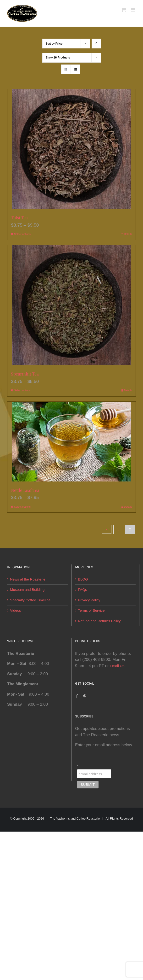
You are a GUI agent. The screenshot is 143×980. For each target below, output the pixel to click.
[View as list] (75, 69)
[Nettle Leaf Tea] (71, 442)
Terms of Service (91, 610)
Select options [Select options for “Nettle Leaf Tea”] (22, 507)
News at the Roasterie (28, 579)
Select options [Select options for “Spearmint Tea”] (22, 390)
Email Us (117, 666)
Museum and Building (27, 590)
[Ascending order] (96, 44)
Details (128, 234)
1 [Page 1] (118, 529)
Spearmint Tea (25, 374)
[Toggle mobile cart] (124, 10)
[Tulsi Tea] (71, 149)
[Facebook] (77, 696)
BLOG (83, 579)
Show (58, 58)
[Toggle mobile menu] (133, 10)
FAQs (82, 590)
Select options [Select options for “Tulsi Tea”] (22, 234)
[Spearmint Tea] (71, 305)
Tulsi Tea (19, 217)
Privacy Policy (89, 600)
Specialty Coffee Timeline (30, 600)
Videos (16, 610)
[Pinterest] (85, 696)
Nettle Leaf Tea (25, 490)
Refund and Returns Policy (99, 621)
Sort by (54, 44)
